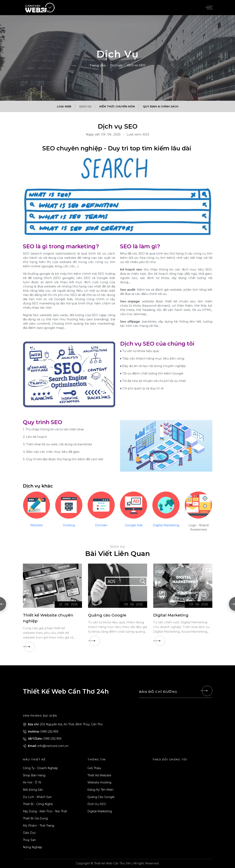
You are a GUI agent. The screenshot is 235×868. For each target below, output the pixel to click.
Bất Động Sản (33, 790)
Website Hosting (99, 782)
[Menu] (208, 8)
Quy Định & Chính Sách (161, 106)
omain (103, 525)
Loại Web (64, 106)
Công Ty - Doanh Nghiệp (40, 768)
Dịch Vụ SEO (97, 804)
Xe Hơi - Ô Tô (32, 782)
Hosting (69, 525)
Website (37, 525)
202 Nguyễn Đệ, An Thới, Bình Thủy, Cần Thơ (63, 724)
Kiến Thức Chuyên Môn (117, 106)
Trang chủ (98, 65)
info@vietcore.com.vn (46, 746)
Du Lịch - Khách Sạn (37, 797)
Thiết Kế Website (99, 775)
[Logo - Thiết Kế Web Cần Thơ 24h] (40, 8)
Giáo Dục (29, 833)
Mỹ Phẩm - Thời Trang (38, 826)
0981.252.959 (41, 732)
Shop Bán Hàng (34, 775)
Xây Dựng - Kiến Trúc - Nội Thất (45, 811)
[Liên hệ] (207, 691)
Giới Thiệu (94, 768)
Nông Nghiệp (32, 847)
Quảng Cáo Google (101, 797)
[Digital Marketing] (183, 585)
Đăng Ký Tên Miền (100, 790)
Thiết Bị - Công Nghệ (38, 804)
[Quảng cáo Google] (118, 585)
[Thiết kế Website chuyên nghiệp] (52, 585)
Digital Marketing (166, 525)
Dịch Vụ (116, 65)
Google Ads (134, 525)
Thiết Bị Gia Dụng (35, 818)
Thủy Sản (29, 840)
